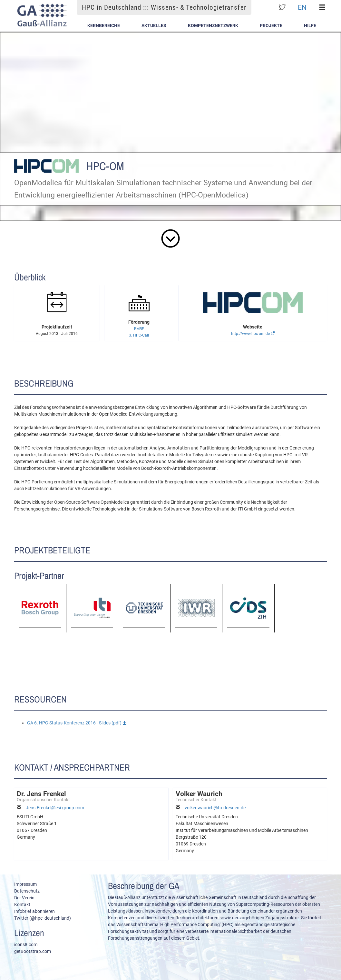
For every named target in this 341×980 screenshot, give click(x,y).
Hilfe (310, 25)
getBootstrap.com (33, 951)
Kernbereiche (104, 25)
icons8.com (26, 945)
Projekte (271, 25)
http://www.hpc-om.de (253, 334)
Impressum (25, 884)
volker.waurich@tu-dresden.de (215, 808)
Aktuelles (154, 25)
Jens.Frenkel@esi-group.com (55, 808)
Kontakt (22, 904)
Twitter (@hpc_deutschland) (43, 918)
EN (302, 7)
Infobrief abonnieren (34, 911)
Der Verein (24, 898)
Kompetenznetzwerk (213, 25)
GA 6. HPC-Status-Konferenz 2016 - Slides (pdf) (77, 723)
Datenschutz (27, 891)
